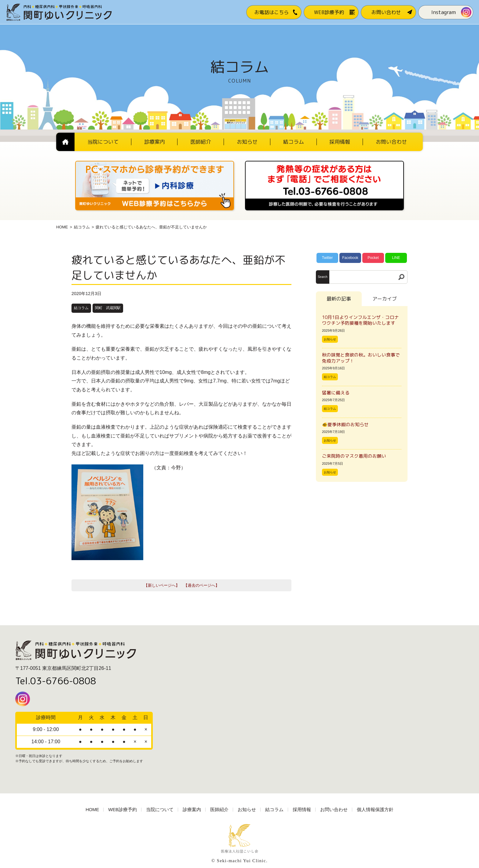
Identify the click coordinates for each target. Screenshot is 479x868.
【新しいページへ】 (162, 585)
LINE (396, 258)
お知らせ (330, 339)
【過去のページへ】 (201, 585)
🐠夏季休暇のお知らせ (345, 425)
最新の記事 (339, 299)
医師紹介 (219, 810)
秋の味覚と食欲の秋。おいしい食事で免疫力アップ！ (361, 358)
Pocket (373, 258)
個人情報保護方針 (375, 810)
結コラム (82, 227)
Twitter (327, 258)
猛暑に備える (336, 393)
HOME (62, 227)
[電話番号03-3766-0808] (324, 163)
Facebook (350, 258)
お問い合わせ (334, 810)
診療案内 (192, 810)
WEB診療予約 (122, 810)
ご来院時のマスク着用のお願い (354, 456)
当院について (160, 810)
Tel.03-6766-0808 (56, 681)
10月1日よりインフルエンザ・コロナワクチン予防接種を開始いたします (360, 320)
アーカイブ (385, 299)
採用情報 (302, 810)
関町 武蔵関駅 (108, 308)
